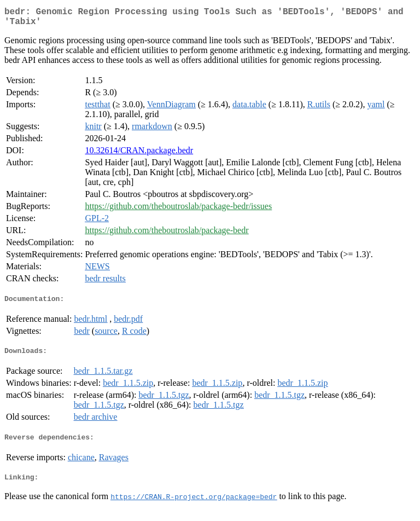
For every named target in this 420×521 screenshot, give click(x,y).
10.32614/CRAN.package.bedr (139, 155)
